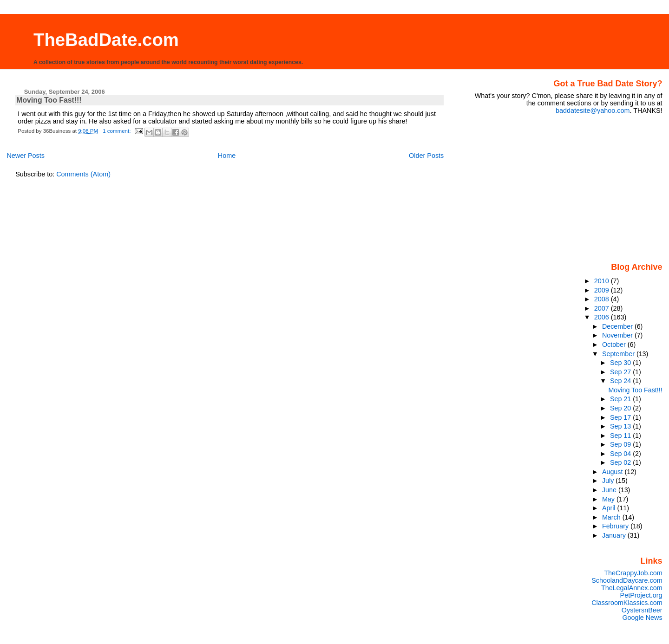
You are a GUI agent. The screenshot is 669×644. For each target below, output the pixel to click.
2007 (603, 308)
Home (227, 156)
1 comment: (117, 131)
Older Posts (426, 156)
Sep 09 (621, 444)
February (616, 526)
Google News (642, 618)
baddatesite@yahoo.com (593, 111)
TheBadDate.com (106, 40)
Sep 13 (621, 426)
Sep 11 (621, 436)
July (609, 481)
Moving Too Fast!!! (49, 100)
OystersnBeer (642, 610)
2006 (603, 317)
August (613, 472)
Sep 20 (621, 408)
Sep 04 (621, 454)
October (615, 345)
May (609, 499)
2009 (603, 290)
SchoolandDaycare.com (627, 580)
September (619, 354)
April (610, 508)
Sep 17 (621, 417)
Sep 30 (621, 363)
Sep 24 (621, 381)
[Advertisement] (604, 188)
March (612, 517)
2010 (603, 281)
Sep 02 (621, 462)
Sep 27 (621, 372)
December (618, 326)
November (618, 335)
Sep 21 (621, 399)
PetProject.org (641, 595)
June (610, 490)
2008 (603, 299)
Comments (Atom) (83, 174)
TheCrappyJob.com (633, 573)
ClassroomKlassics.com (627, 603)
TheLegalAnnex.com (632, 588)
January (615, 535)
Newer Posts (26, 156)
